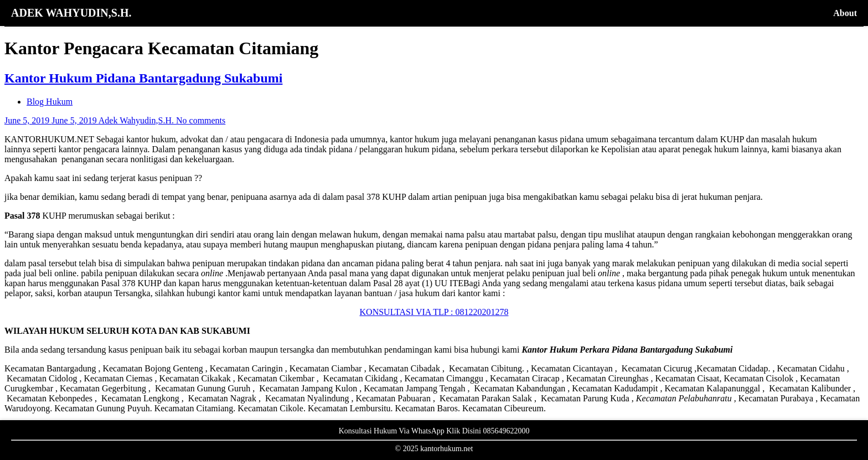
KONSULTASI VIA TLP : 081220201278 (434, 312)
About (845, 13)
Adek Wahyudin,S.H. (137, 120)
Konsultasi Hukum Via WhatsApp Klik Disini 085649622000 (434, 431)
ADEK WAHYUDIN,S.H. (71, 13)
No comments (201, 120)
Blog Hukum (50, 102)
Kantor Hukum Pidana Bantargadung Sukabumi (143, 78)
